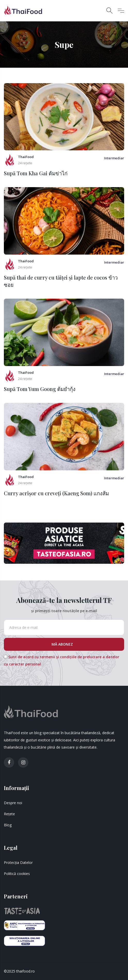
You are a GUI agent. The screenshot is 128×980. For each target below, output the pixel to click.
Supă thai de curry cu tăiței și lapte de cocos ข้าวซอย (61, 281)
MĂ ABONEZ (63, 644)
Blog (8, 825)
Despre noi (13, 803)
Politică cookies (17, 874)
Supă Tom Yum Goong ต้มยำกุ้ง (40, 389)
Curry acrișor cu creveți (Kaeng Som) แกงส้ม (56, 493)
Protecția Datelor (18, 862)
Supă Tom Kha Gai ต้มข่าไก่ (36, 173)
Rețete (9, 814)
